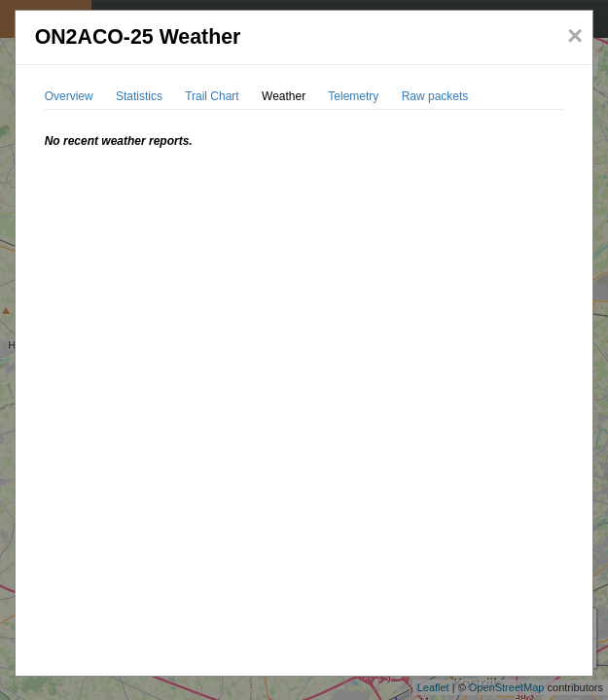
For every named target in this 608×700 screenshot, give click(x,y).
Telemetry (353, 96)
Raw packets (435, 96)
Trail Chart (212, 96)
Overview (69, 96)
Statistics (139, 96)
